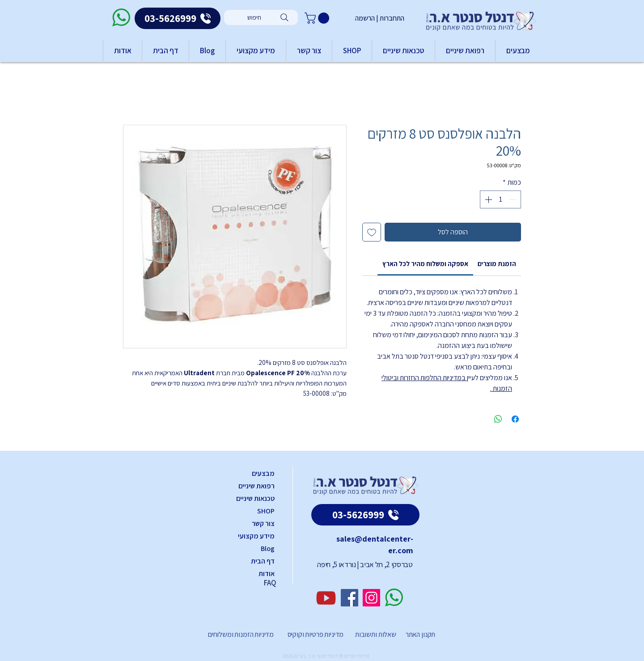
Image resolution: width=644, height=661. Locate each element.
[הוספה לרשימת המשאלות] (372, 232)
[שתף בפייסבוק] (515, 419)
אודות (267, 574)
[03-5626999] (178, 18)
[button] (318, 18)
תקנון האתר (420, 634)
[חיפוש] (261, 17)
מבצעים (263, 473)
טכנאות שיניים (255, 498)
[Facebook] (350, 598)
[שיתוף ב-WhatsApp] (498, 419)
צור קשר (263, 523)
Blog (268, 549)
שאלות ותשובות (375, 634)
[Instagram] (371, 598)
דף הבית (263, 561)
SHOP (266, 511)
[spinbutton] (500, 199)
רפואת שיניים (256, 486)
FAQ (270, 583)
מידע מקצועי (256, 536)
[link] (425, 264)
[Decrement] (513, 199)
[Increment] (487, 199)
